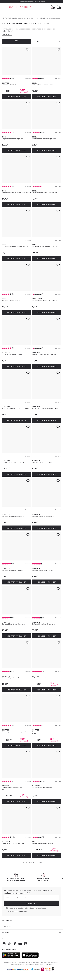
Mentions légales (10, 963)
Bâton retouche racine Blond (43, 85)
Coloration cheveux (46, 18)
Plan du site (49, 965)
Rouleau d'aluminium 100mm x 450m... (46, 408)
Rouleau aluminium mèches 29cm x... (15, 247)
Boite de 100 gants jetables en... (43, 462)
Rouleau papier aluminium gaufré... (14, 732)
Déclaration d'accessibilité (34, 965)
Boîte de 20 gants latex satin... (12, 301)
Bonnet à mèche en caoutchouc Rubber (16, 193)
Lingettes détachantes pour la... (13, 139)
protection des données (18, 911)
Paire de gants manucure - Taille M (45, 301)
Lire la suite (7, 35)
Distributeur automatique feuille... (14, 462)
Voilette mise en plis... (40, 678)
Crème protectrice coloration (42, 732)
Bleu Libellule (15, 18)
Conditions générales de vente (28, 963)
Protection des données (49, 963)
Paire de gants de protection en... (44, 788)
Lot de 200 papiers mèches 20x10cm (45, 247)
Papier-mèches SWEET (10, 85)
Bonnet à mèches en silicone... (43, 843)
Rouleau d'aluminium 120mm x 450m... (16, 408)
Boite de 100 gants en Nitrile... (12, 354)
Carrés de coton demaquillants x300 (45, 193)
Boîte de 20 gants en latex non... (13, 624)
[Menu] (3, 7)
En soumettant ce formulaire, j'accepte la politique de (26, 910)
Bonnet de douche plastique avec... (45, 139)
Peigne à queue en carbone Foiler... (45, 354)
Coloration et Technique (30, 18)
